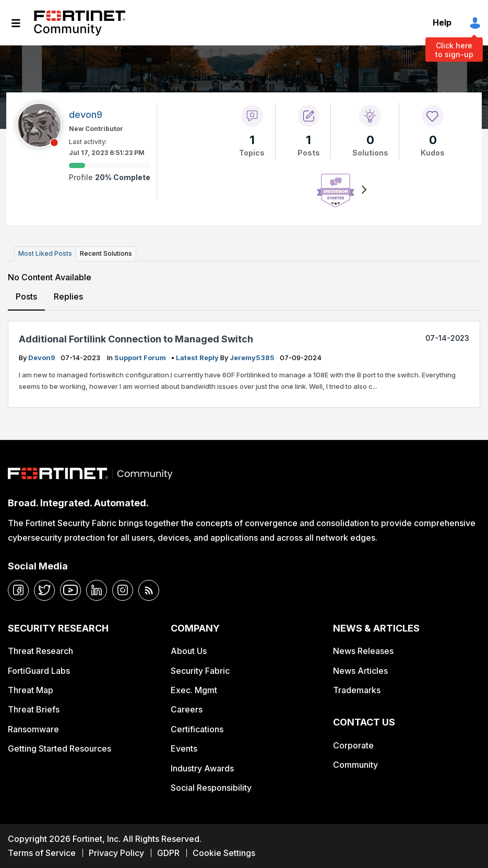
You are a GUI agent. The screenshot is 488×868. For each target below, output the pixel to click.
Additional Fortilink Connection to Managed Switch (136, 339)
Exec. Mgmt (194, 690)
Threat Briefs (34, 709)
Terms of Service (42, 853)
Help (442, 22)
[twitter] (44, 590)
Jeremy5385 (253, 358)
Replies (68, 296)
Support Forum (141, 358)
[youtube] (70, 590)
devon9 (43, 358)
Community (355, 765)
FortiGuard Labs (39, 671)
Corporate (353, 745)
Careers (187, 709)
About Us (189, 651)
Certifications (197, 729)
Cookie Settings (224, 853)
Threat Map (31, 690)
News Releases (363, 651)
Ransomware (33, 729)
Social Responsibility (211, 788)
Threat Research (40, 651)
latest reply (198, 358)
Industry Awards (202, 768)
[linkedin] (97, 590)
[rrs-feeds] (149, 590)
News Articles (360, 671)
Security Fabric (200, 671)
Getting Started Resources (59, 748)
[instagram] (123, 590)
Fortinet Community (80, 23)
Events (184, 748)
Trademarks (357, 690)
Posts (26, 296)
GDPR (168, 853)
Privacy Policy (116, 853)
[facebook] (18, 590)
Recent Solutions (106, 253)
